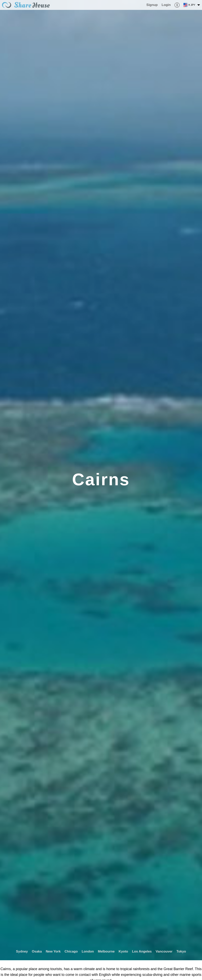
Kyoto (123, 951)
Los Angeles (142, 951)
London (88, 951)
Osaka (37, 951)
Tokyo (181, 951)
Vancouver (164, 951)
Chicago (71, 951)
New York (53, 951)
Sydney (22, 951)
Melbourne (106, 951)
